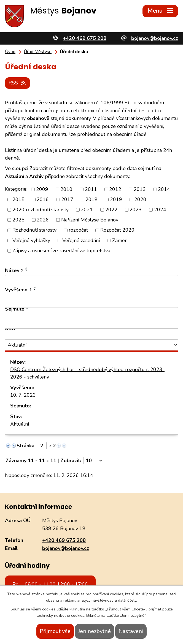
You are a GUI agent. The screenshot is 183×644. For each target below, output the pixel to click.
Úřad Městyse (38, 52)
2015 (18, 199)
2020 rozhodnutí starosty (41, 210)
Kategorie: (16, 189)
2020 (140, 199)
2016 (43, 199)
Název (14, 270)
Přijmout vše (55, 631)
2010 (66, 189)
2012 (115, 189)
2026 (43, 220)
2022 (111, 210)
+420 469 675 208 (64, 540)
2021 (87, 210)
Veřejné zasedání (81, 240)
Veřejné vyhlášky (31, 240)
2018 (91, 199)
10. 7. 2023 (23, 395)
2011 (91, 189)
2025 (18, 220)
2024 (160, 210)
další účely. (127, 600)
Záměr (119, 240)
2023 (136, 210)
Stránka (25, 446)
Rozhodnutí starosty (34, 230)
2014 (164, 189)
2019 (116, 199)
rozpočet (78, 230)
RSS (18, 83)
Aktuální (20, 424)
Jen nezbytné (95, 631)
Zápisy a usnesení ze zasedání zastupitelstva (61, 251)
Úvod (10, 52)
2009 (42, 189)
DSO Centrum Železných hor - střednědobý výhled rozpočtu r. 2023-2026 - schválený (87, 373)
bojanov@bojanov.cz (66, 548)
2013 (140, 189)
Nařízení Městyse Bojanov (90, 220)
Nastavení (131, 631)
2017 (67, 199)
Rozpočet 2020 (117, 230)
